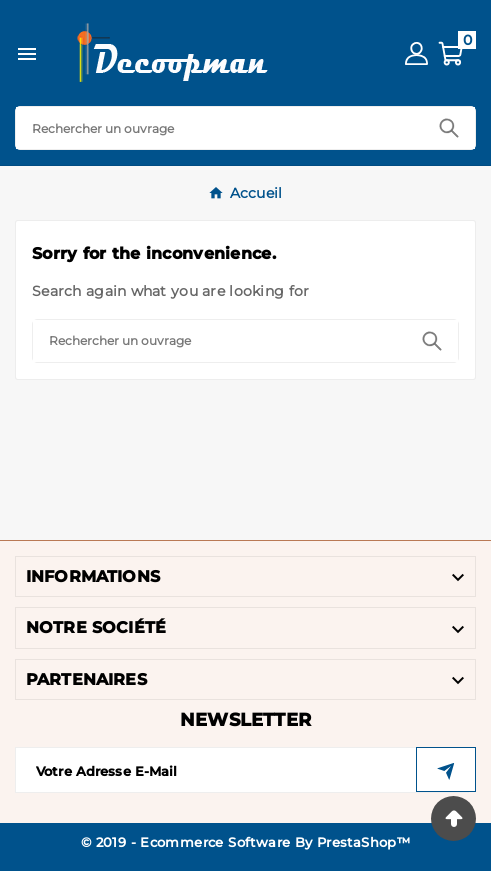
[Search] (219, 128)
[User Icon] (416, 53)
